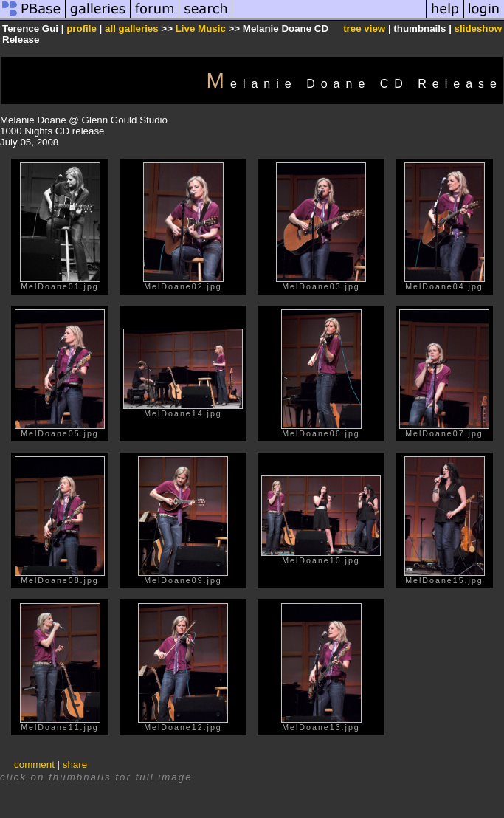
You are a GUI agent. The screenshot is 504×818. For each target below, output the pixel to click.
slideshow (478, 28)
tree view (364, 28)
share (75, 764)
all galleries (132, 28)
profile (82, 28)
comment (34, 764)
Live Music (201, 28)
